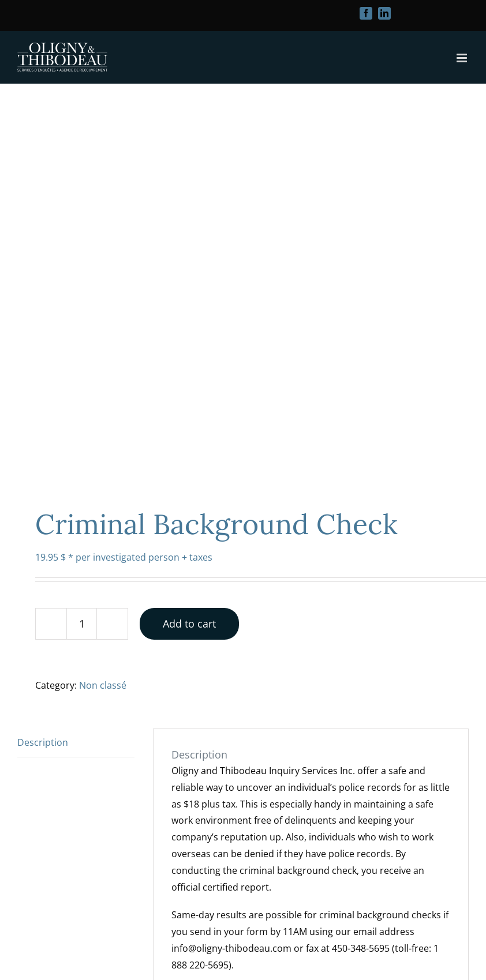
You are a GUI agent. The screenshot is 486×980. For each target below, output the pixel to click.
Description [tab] (43, 742)
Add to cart (189, 624)
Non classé (103, 685)
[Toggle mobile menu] (463, 58)
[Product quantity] (82, 624)
